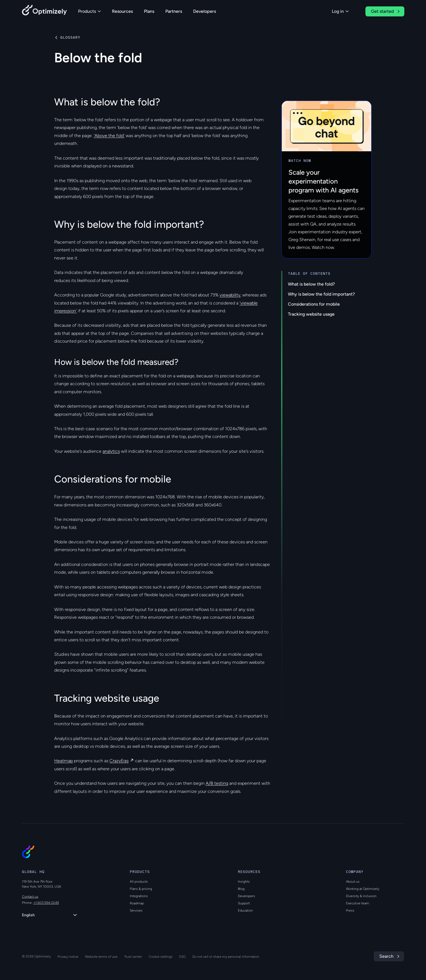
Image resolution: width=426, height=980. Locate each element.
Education (245, 910)
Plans (149, 11)
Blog (241, 889)
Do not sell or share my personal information (226, 957)
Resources (122, 11)
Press (350, 910)
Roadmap (137, 903)
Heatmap (63, 761)
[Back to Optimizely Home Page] (44, 11)
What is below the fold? (311, 284)
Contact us (30, 897)
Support (244, 903)
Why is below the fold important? (321, 294)
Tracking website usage (311, 314)
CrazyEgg (119, 761)
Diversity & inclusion (361, 896)
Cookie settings (161, 957)
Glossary (70, 38)
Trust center (133, 957)
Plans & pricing (141, 889)
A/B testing (217, 783)
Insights (244, 882)
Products (89, 11)
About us (353, 882)
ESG (182, 957)
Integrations (139, 896)
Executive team (358, 903)
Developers (205, 11)
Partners (174, 11)
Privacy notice (68, 957)
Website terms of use (101, 957)
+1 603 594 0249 (46, 903)
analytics (111, 451)
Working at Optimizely (363, 889)
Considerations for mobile (314, 304)
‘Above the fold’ (109, 136)
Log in (340, 11)
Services (136, 910)
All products (139, 882)
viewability (230, 295)
